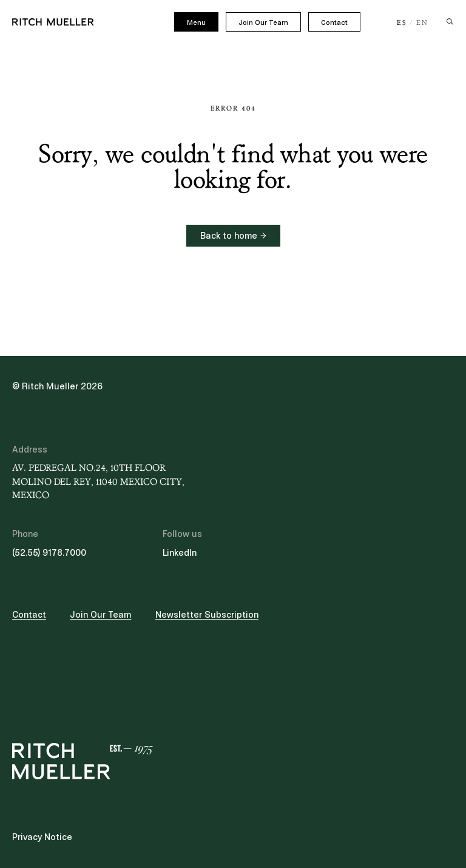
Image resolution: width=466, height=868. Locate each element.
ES (402, 23)
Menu (196, 22)
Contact (334, 22)
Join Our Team (263, 22)
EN (422, 23)
